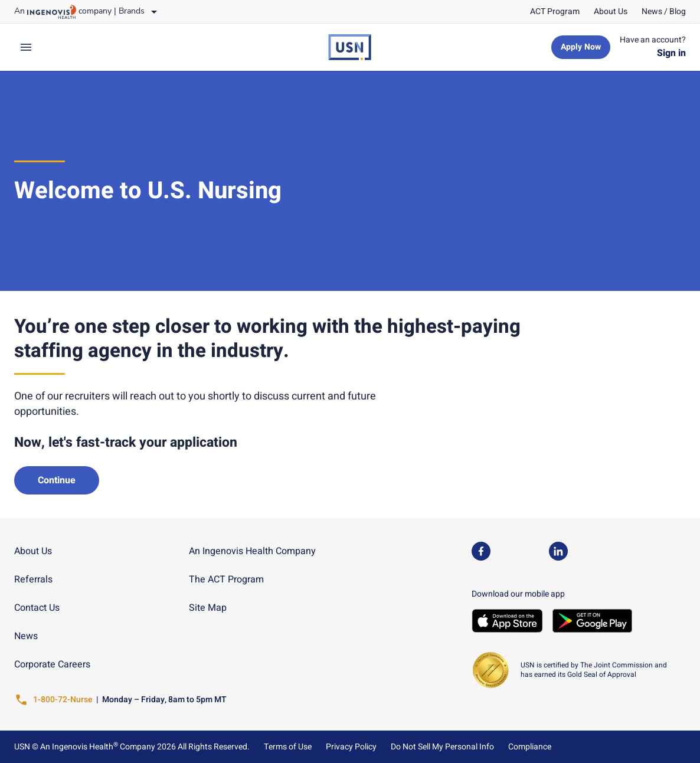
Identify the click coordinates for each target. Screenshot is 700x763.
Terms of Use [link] (288, 747)
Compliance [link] (530, 747)
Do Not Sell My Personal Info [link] (442, 747)
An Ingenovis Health (78, 747)
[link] (555, 12)
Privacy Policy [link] (351, 747)
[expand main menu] (26, 47)
